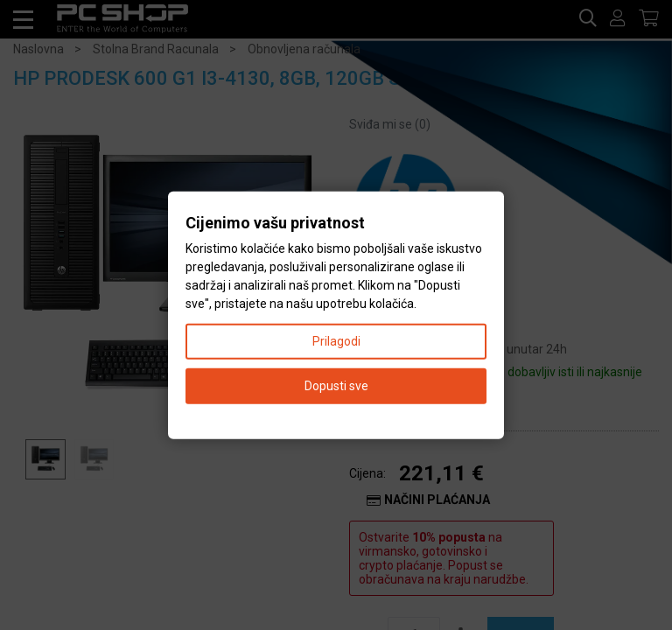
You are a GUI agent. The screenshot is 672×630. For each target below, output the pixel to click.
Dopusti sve (336, 385)
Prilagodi (336, 340)
